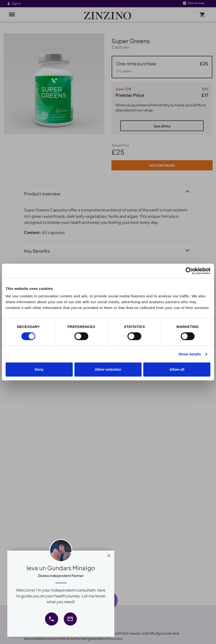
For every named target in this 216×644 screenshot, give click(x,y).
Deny (39, 369)
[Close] (109, 554)
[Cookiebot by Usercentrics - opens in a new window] (189, 271)
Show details (190, 354)
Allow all (177, 369)
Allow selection (108, 369)
